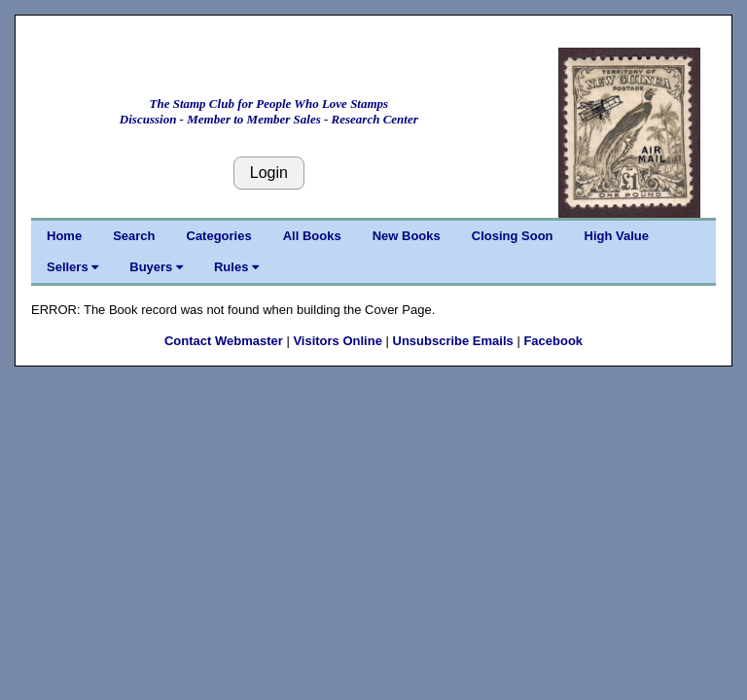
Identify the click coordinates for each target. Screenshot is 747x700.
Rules (236, 267)
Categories (219, 236)
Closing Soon (513, 236)
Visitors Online (338, 341)
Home (64, 236)
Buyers (156, 267)
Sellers (72, 267)
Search (134, 236)
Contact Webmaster (224, 341)
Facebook (553, 341)
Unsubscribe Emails (453, 341)
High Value (617, 236)
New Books (407, 236)
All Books (312, 236)
